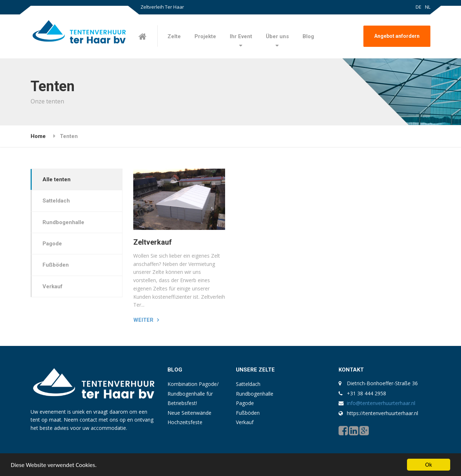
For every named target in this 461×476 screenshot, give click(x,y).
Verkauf (53, 286)
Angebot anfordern (397, 36)
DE (419, 7)
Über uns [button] (277, 36)
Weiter (143, 320)
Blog (308, 36)
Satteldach (56, 201)
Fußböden (56, 265)
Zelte (174, 36)
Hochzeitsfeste (185, 422)
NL (428, 7)
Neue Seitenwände (189, 413)
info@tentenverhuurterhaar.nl (381, 403)
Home (38, 136)
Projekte (205, 36)
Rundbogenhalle (63, 222)
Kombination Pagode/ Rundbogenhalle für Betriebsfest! (193, 393)
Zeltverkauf (153, 242)
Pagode (52, 244)
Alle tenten (57, 179)
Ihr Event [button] (241, 36)
